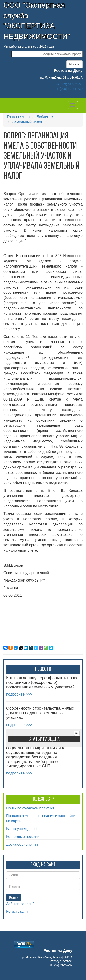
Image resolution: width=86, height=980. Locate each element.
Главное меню (19, 117)
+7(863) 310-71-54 (69, 84)
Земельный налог (27, 122)
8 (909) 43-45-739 (70, 89)
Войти (14, 898)
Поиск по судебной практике (30, 808)
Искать (74, 64)
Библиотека (47, 117)
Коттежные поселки (23, 837)
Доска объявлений (22, 844)
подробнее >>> (19, 694)
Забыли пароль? (20, 904)
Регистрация (17, 911)
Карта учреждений (22, 829)
